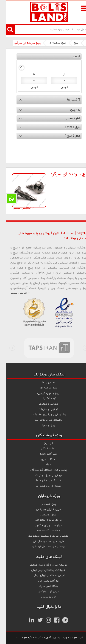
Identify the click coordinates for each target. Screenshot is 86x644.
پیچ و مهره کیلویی (42, 393)
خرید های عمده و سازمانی (42, 541)
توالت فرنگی (43, 449)
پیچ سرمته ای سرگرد (22, 43)
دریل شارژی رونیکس (42, 509)
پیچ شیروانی (42, 504)
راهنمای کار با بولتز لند (43, 420)
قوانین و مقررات (43, 409)
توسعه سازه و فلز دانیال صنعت (42, 565)
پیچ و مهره (42, 425)
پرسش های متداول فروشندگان (43, 470)
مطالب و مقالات (43, 404)
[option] (43, 348)
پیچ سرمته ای (51, 43)
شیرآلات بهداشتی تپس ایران (42, 570)
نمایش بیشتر (16, 208)
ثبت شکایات (43, 398)
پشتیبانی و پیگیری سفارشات (43, 414)
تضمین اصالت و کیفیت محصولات (42, 536)
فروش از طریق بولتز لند (43, 475)
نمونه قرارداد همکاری (43, 486)
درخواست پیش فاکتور (43, 525)
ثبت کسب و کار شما (43, 481)
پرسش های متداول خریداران (42, 547)
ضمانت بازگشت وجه (42, 531)
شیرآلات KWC (43, 454)
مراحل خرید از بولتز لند (43, 520)
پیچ (70, 43)
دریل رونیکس (42, 515)
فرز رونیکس (42, 597)
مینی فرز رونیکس (42, 592)
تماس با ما (43, 383)
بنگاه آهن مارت (42, 586)
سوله (43, 465)
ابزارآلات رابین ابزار (43, 581)
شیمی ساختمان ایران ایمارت (42, 575)
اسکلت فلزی (42, 459)
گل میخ (43, 443)
